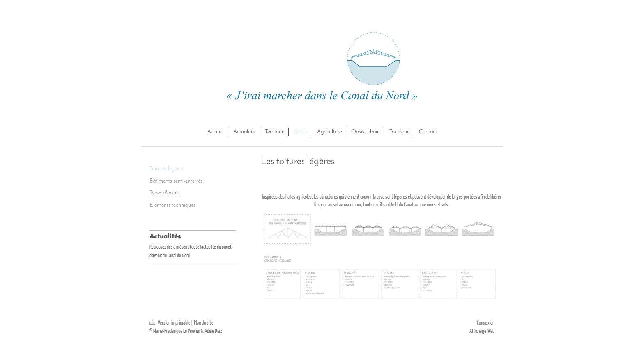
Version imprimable (170, 322)
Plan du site (204, 322)
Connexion (486, 322)
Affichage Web (482, 331)
